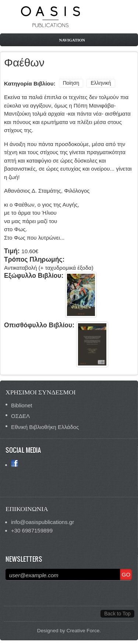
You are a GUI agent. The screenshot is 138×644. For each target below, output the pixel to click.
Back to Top (117, 614)
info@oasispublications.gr (43, 522)
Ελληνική (101, 83)
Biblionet (22, 405)
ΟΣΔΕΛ (20, 416)
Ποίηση (71, 83)
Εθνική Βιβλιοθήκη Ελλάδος (45, 427)
